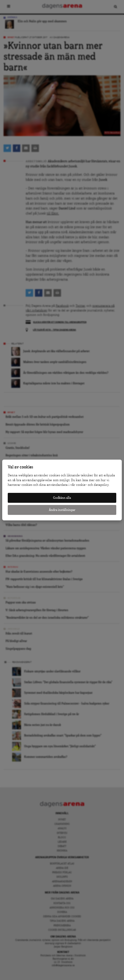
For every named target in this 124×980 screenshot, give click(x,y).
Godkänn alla (62, 498)
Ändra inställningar (62, 510)
